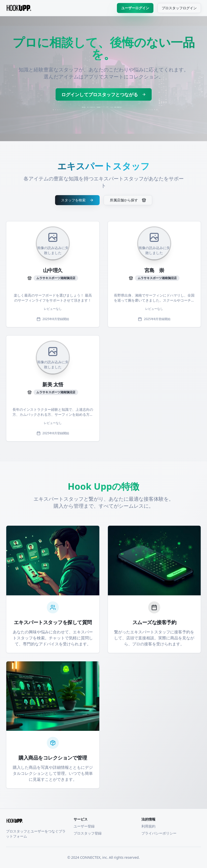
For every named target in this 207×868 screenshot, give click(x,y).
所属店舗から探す (128, 200)
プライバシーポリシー (159, 833)
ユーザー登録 (84, 826)
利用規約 (148, 826)
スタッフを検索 (77, 200)
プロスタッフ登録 (88, 833)
